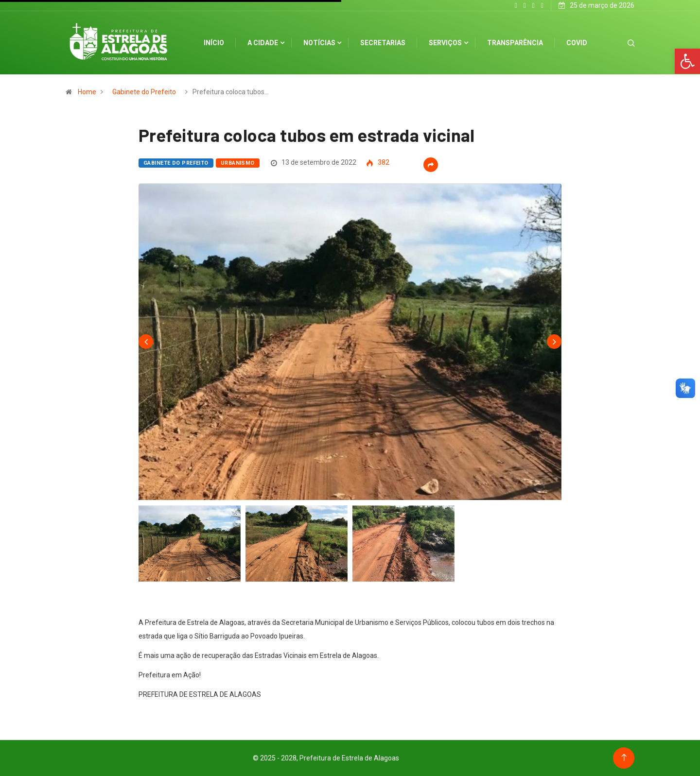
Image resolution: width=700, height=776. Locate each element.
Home (87, 92)
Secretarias (383, 43)
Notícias (319, 43)
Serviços (445, 43)
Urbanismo (238, 163)
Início (214, 43)
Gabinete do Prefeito (144, 92)
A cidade (263, 43)
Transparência (515, 43)
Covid (577, 43)
